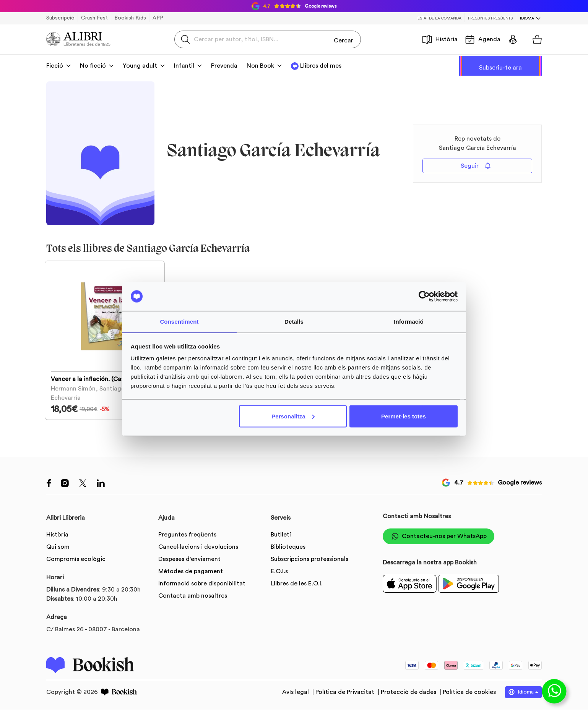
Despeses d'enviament (189, 567)
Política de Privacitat (346, 701)
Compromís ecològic (76, 567)
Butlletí (281, 543)
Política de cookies (469, 701)
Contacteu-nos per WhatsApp (439, 545)
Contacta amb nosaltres (193, 604)
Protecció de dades (409, 701)
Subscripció (60, 18)
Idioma (527, 18)
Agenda (483, 39)
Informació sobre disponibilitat (202, 592)
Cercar (344, 39)
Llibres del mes (321, 66)
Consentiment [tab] (179, 321)
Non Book (260, 66)
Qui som (58, 555)
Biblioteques (288, 555)
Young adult (140, 66)
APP (158, 18)
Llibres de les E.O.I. (297, 592)
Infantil (184, 66)
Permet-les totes (404, 416)
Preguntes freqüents (490, 18)
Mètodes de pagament (191, 580)
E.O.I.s (279, 580)
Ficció (55, 66)
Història (440, 39)
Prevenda (224, 66)
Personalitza (293, 416)
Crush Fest (94, 18)
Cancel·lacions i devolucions (198, 555)
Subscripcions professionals (309, 567)
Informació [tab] (409, 321)
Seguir (476, 166)
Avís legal (296, 701)
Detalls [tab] (294, 321)
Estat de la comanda (439, 18)
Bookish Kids (130, 18)
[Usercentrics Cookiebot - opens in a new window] (424, 296)
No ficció (93, 66)
